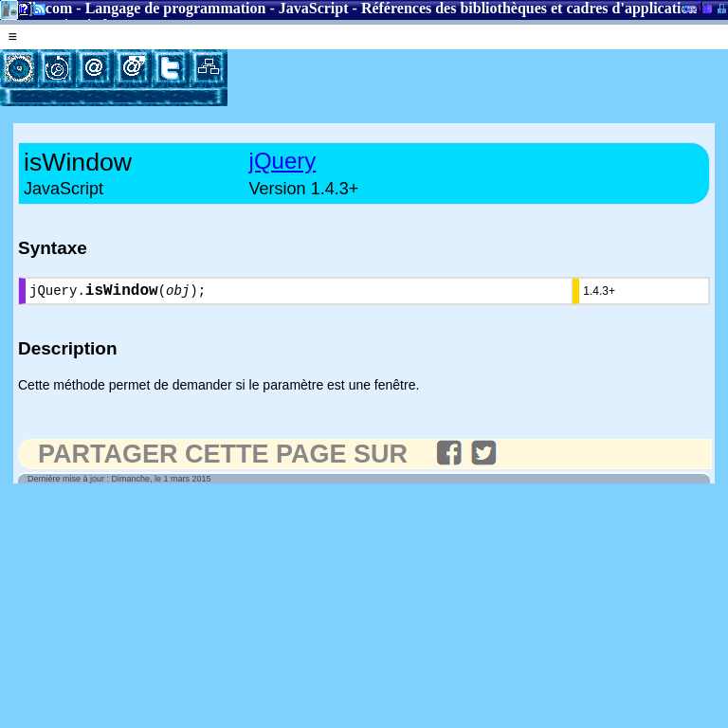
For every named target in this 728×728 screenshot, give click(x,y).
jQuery (283, 161)
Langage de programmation (176, 8)
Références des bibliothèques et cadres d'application (529, 8)
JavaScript (314, 8)
